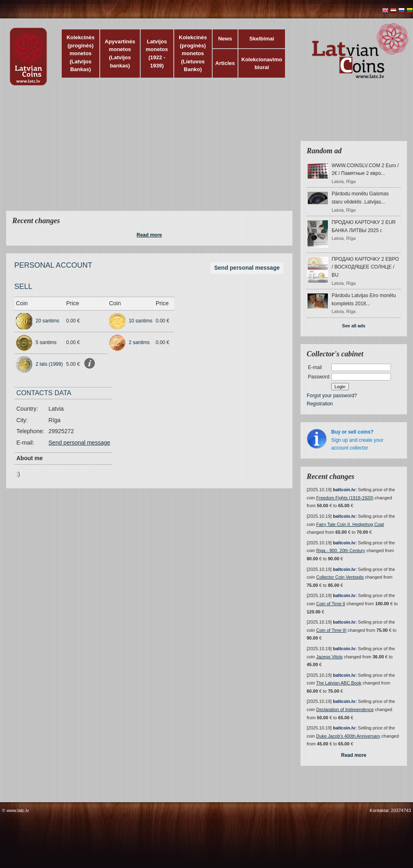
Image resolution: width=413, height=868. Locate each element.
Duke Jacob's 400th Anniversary (348, 736)
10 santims (141, 321)
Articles (225, 63)
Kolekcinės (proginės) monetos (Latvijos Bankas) (81, 53)
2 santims (139, 342)
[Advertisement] (129, 153)
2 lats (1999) (49, 364)
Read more (149, 235)
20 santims (47, 321)
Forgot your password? (332, 396)
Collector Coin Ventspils (340, 577)
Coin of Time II (331, 604)
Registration (320, 404)
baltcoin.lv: (345, 490)
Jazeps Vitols (329, 657)
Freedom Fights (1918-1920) (345, 498)
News (225, 39)
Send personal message (247, 268)
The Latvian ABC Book (339, 683)
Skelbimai (262, 39)
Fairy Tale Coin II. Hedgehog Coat (350, 524)
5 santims (46, 342)
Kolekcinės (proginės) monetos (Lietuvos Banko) (193, 53)
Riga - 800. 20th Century (341, 550)
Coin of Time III (331, 630)
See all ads (354, 326)
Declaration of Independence (345, 709)
